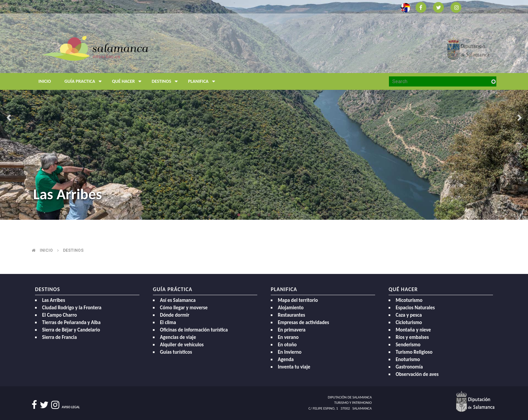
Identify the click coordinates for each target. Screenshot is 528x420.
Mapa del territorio (298, 300)
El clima (168, 322)
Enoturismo (408, 359)
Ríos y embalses (412, 337)
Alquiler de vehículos (182, 345)
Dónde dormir (175, 315)
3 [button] (259, 215)
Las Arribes (67, 194)
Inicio (45, 81)
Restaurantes (291, 315)
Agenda (286, 359)
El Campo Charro (59, 315)
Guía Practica (85, 81)
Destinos (166, 81)
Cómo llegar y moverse (184, 308)
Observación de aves (417, 374)
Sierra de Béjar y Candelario (71, 330)
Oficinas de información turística (194, 330)
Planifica (203, 81)
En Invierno (290, 352)
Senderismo (408, 345)
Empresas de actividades (303, 322)
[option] (264, 110)
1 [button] (239, 215)
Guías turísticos (176, 352)
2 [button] (249, 215)
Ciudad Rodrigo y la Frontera (72, 308)
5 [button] (279, 215)
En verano (288, 337)
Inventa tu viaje (294, 367)
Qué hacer (128, 81)
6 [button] (289, 215)
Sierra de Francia (59, 337)
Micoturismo (409, 300)
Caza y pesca (409, 315)
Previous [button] (8, 118)
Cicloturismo (409, 322)
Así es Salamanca (178, 300)
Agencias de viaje (178, 337)
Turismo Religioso (414, 352)
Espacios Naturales (415, 308)
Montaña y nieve (413, 330)
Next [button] (520, 118)
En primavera (292, 330)
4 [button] (269, 215)
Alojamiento (291, 308)
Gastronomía (409, 367)
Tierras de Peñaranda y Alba (71, 322)
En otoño (287, 345)
